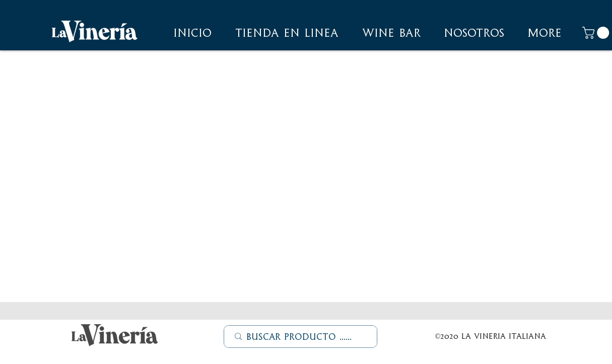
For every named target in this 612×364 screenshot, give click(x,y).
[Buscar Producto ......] (301, 337)
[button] (474, 33)
